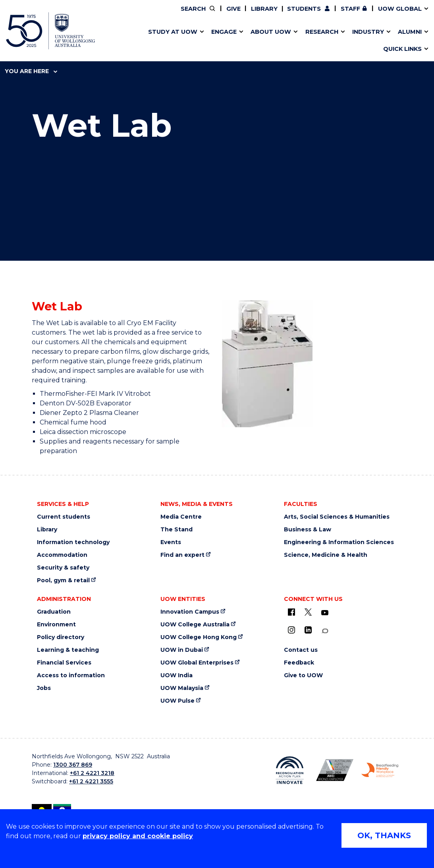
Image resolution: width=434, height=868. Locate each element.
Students (304, 9)
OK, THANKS (384, 835)
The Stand (176, 530)
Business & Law (308, 530)
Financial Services (64, 663)
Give (233, 9)
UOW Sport (196, 41)
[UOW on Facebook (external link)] (291, 612)
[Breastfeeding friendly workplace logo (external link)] (380, 770)
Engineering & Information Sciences (339, 542)
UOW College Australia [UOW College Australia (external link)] (195, 625)
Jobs (44, 688)
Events (171, 542)
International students (331, 41)
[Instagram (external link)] (291, 630)
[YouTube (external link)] (325, 613)
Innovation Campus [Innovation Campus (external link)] (345, 41)
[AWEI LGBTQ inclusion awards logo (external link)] (335, 770)
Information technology (73, 542)
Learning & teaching (68, 650)
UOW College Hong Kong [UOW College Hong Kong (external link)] (199, 637)
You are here (31, 71)
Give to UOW (303, 675)
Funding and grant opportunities (208, 41)
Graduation (54, 612)
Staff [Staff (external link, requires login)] (350, 9)
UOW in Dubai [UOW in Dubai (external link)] (182, 650)
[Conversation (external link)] (325, 631)
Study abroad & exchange (193, 41)
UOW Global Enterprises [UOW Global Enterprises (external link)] (197, 663)
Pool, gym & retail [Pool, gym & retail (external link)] (63, 580)
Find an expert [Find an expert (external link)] (182, 555)
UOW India (176, 675)
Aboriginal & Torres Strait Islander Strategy (210, 41)
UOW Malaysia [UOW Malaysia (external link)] (182, 688)
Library (264, 9)
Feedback (299, 663)
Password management (202, 41)
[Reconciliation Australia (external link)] (290, 770)
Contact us (316, 41)
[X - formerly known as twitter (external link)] (308, 612)
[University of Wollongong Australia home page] (50, 31)
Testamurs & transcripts (190, 41)
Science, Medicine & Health (326, 555)
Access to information (71, 675)
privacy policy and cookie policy (138, 836)
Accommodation (62, 555)
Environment (56, 625)
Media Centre (181, 517)
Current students (64, 517)
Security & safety (63, 568)
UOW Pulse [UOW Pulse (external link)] (177, 701)
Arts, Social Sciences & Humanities (337, 517)
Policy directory (61, 637)
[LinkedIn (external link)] (308, 630)
